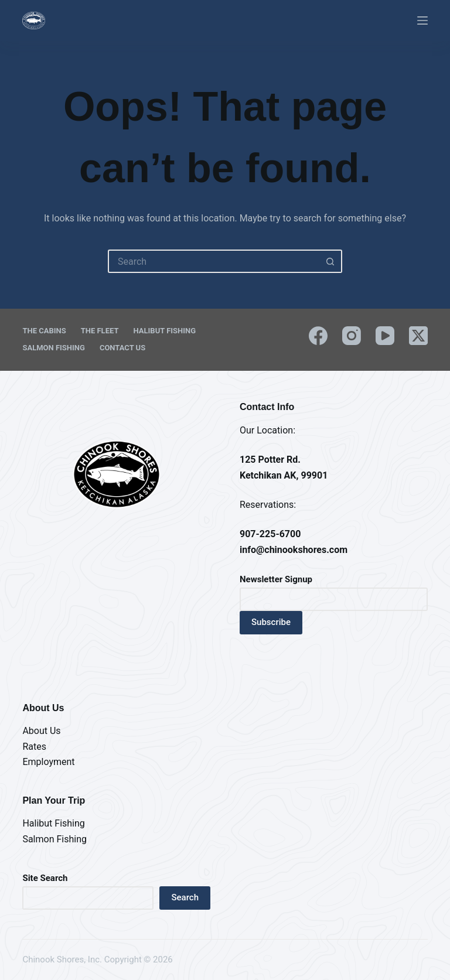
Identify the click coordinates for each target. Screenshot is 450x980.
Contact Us (122, 348)
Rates (34, 747)
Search (185, 897)
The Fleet (100, 331)
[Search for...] (213, 261)
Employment (48, 762)
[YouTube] (385, 336)
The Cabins (44, 331)
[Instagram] (352, 336)
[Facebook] (318, 336)
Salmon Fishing (53, 348)
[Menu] (422, 21)
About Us (41, 731)
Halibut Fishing (164, 331)
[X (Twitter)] (418, 336)
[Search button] (330, 261)
